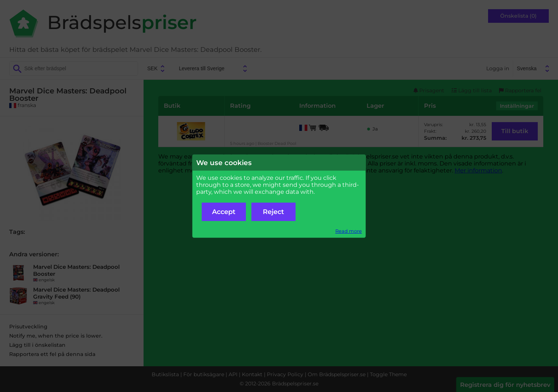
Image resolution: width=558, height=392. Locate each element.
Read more (349, 231)
